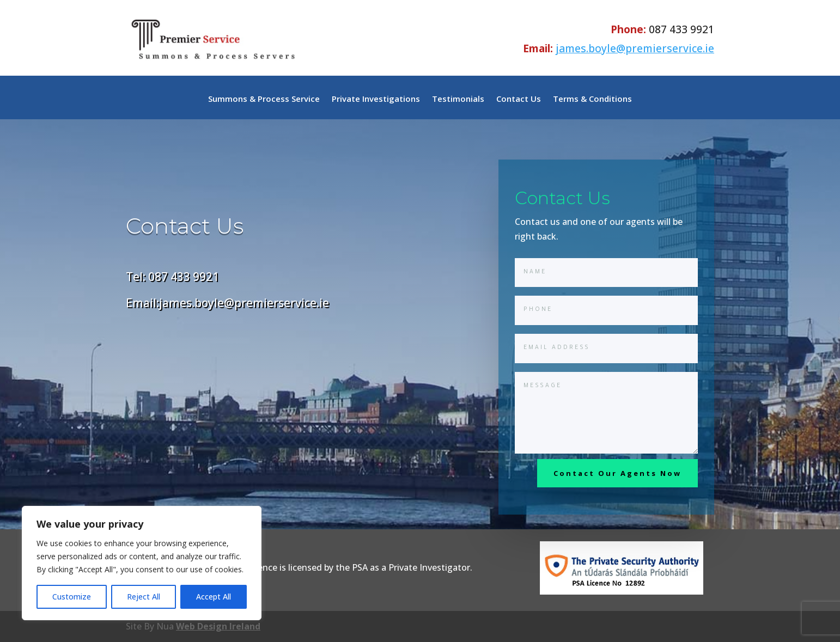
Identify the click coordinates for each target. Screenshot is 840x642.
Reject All (144, 597)
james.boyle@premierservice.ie (635, 48)
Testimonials (458, 99)
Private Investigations (376, 99)
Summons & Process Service (264, 99)
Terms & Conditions (592, 99)
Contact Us (519, 99)
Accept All (214, 597)
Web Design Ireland (218, 626)
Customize (72, 597)
